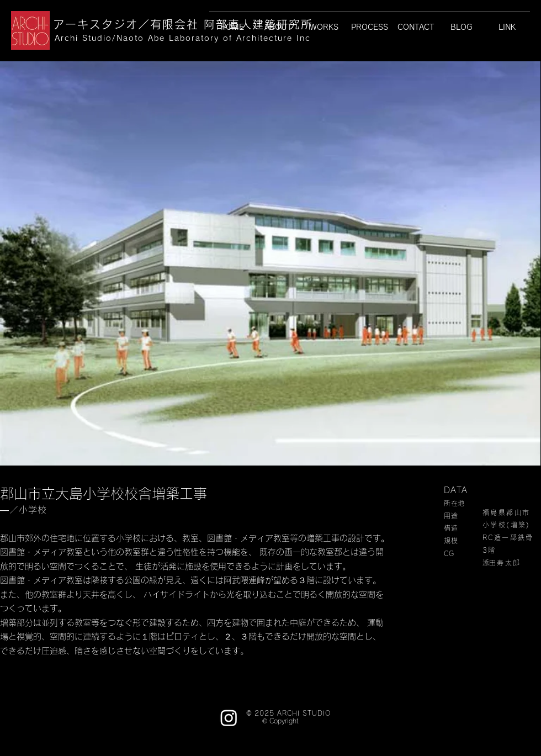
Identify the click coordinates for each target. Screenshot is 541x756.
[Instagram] (229, 718)
